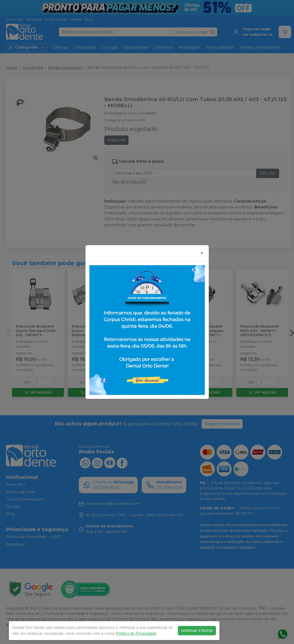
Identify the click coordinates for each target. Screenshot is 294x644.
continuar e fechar (197, 631)
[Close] (202, 253)
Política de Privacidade (136, 633)
